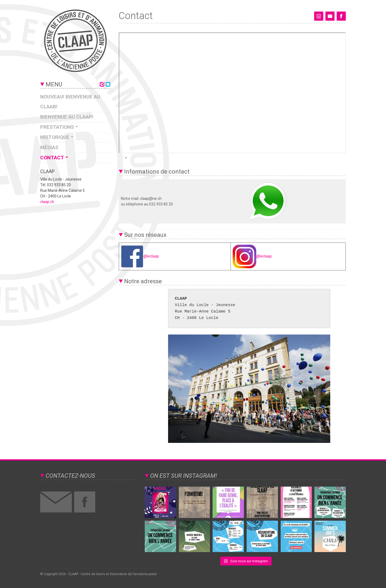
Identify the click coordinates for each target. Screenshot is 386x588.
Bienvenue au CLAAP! (67, 117)
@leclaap (140, 256)
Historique (55, 137)
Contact (52, 158)
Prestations (57, 127)
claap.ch (47, 202)
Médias (49, 147)
